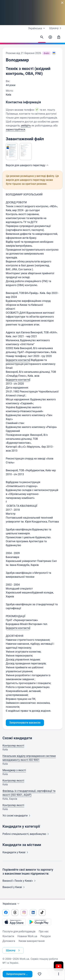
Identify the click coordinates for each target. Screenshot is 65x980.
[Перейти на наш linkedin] (33, 913)
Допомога (9, 941)
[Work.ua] (6, 38)
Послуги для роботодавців (19, 931)
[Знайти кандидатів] (42, 37)
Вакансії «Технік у (20, 881)
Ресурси (46, 936)
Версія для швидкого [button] (28, 165)
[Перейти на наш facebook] (6, 913)
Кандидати (16, 852)
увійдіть (26, 126)
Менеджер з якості (14, 770)
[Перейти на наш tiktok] (42, 913)
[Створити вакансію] (50, 37)
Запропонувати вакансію (19, 974)
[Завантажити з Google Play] (40, 922)
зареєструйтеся (15, 129)
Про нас (44, 931)
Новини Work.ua (27, 936)
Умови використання (32, 941)
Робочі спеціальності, (26, 834)
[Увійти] (59, 37)
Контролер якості (13, 746)
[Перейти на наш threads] (15, 913)
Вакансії (14, 887)
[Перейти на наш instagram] (24, 913)
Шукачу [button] (13, 950)
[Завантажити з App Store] (14, 922)
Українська (11, 904)
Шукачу (56, 28)
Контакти (8, 936)
